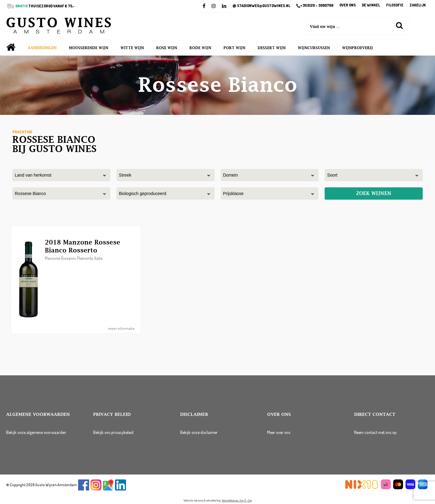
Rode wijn (200, 48)
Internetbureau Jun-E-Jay (237, 500)
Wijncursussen (314, 48)
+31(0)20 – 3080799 (315, 6)
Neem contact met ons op (375, 432)
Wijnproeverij (358, 48)
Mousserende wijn (89, 48)
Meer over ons (279, 432)
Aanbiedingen (42, 48)
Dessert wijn (272, 48)
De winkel (371, 5)
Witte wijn (132, 48)
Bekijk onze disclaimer (199, 432)
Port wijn (234, 48)
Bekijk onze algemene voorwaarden (36, 432)
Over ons (348, 5)
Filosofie (395, 5)
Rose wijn (167, 48)
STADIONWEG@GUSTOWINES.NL (261, 6)
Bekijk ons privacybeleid (113, 432)
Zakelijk (418, 5)
